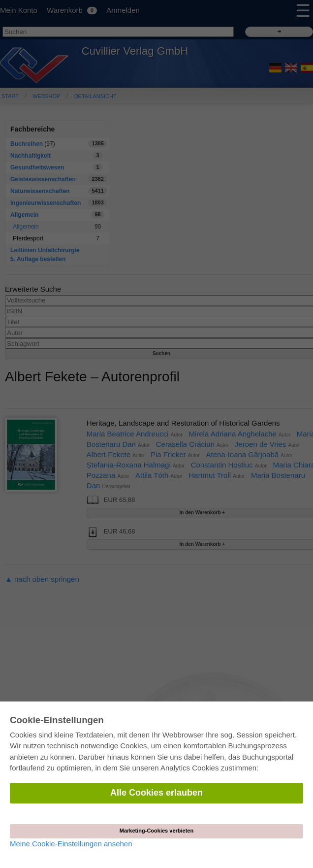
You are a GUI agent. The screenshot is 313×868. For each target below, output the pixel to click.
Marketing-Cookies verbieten (156, 831)
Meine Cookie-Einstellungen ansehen (71, 844)
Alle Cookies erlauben (156, 793)
